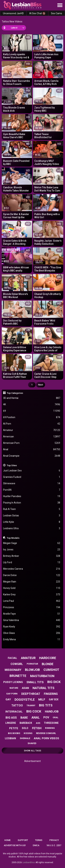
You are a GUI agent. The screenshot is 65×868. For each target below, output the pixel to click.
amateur (28, 658)
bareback (26, 723)
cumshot (51, 670)
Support (23, 840)
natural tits (44, 688)
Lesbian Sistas (32, 516)
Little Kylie (32, 522)
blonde (48, 664)
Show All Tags (32, 751)
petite (14, 728)
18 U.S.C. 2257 (54, 845)
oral (56, 718)
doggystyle (25, 700)
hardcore (48, 658)
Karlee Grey (32, 595)
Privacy (54, 840)
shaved (32, 743)
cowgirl (17, 664)
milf (42, 699)
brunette (18, 676)
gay (8, 699)
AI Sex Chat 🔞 (37, 13)
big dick (54, 682)
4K (32, 404)
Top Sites (12, 465)
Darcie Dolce (32, 575)
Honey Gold (32, 588)
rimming (50, 728)
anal (36, 717)
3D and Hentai (32, 398)
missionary (13, 670)
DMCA (36, 845)
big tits (46, 705)
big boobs (14, 733)
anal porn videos (46, 738)
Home (7, 840)
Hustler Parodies (32, 496)
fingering (51, 694)
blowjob (32, 670)
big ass (11, 718)
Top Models (13, 538)
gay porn (12, 694)
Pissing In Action (32, 503)
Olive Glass (32, 633)
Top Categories (15, 393)
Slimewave (32, 483)
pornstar (32, 664)
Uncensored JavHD (13, 13)
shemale (25, 738)
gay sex (54, 699)
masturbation (42, 676)
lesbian (10, 738)
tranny (31, 706)
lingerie (11, 723)
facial (12, 658)
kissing (28, 733)
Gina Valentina (32, 620)
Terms (39, 840)
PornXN (32, 490)
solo (25, 728)
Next (41, 385)
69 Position (32, 417)
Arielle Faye (32, 614)
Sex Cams (57, 13)
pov (46, 717)
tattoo (17, 705)
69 (32, 411)
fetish (37, 728)
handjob (52, 711)
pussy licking (13, 682)
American (32, 437)
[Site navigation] (60, 5)
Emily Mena (32, 640)
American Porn (32, 443)
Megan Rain (32, 582)
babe (24, 718)
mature (14, 688)
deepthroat (31, 694)
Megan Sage (32, 543)
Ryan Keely (32, 627)
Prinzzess (32, 607)
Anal (32, 449)
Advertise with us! (15, 845)
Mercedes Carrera (32, 569)
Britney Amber (32, 556)
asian (25, 688)
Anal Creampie (32, 456)
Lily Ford (32, 562)
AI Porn (32, 424)
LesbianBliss (29, 862)
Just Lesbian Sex (32, 471)
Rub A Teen (32, 509)
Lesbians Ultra (32, 528)
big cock (34, 711)
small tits (35, 682)
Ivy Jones (32, 550)
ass (38, 723)
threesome (51, 723)
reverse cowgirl (46, 733)
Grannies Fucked (32, 477)
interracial (14, 712)
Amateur (32, 430)
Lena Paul (32, 601)
